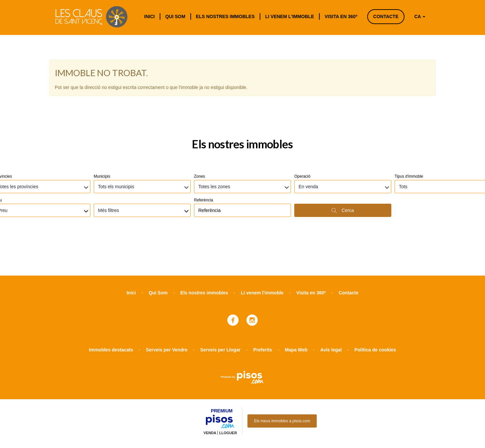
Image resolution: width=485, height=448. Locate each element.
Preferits (263, 315)
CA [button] (420, 16)
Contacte (386, 16)
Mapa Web (296, 315)
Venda (210, 398)
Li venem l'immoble (290, 16)
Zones (199, 141)
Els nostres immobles (225, 16)
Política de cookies (375, 315)
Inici (149, 16)
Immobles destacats (111, 315)
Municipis (102, 141)
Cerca (343, 176)
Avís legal (331, 315)
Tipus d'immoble (409, 141)
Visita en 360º (341, 16)
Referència (204, 165)
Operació (302, 141)
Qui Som (175, 16)
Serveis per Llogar (220, 315)
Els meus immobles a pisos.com (282, 386)
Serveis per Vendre (167, 315)
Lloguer (228, 398)
